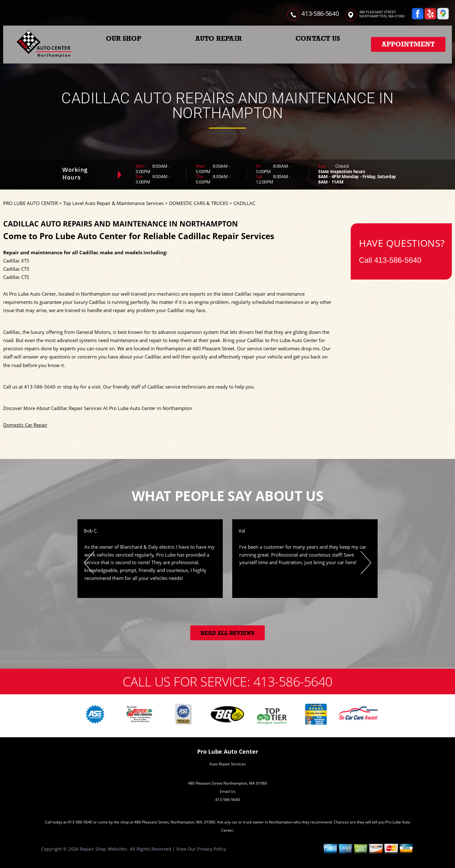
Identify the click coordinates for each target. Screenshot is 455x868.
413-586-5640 (320, 13)
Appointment (408, 44)
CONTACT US (318, 39)
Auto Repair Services (228, 764)
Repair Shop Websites (103, 849)
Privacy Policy (212, 849)
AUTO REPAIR (218, 39)
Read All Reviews (227, 633)
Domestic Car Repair (25, 425)
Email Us (228, 791)
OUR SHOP (124, 39)
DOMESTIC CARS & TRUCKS (199, 203)
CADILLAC (244, 203)
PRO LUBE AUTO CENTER (30, 203)
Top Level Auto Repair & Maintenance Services (113, 203)
